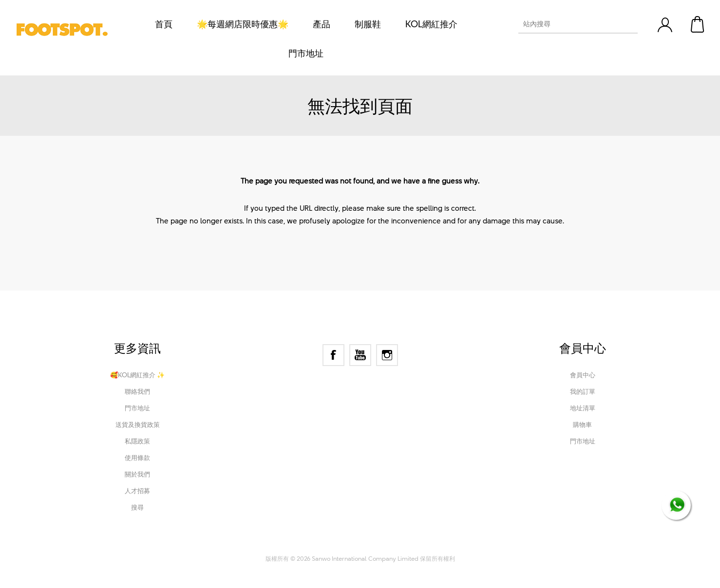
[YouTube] (360, 355)
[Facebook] (333, 355)
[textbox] (569, 24)
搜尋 (137, 507)
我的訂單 (583, 391)
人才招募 (137, 491)
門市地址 (137, 408)
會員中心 (583, 375)
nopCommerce (322, 545)
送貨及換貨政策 (138, 424)
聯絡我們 (137, 391)
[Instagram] (387, 355)
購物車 (698, 24)
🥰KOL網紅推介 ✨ (137, 375)
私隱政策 (137, 441)
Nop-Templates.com (425, 545)
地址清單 (583, 408)
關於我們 (137, 474)
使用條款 (137, 458)
